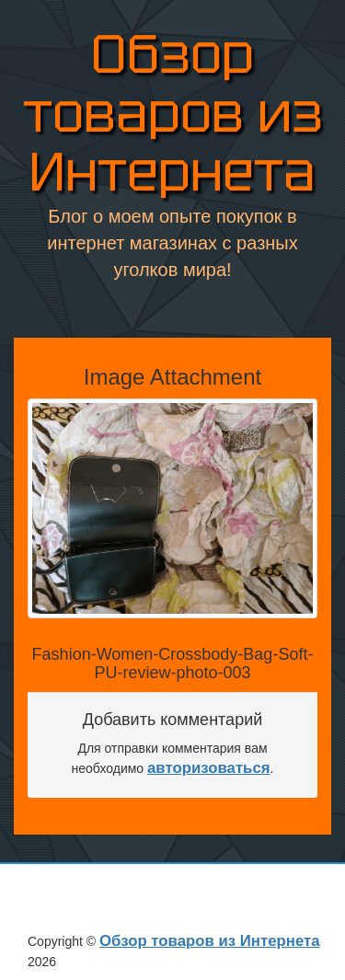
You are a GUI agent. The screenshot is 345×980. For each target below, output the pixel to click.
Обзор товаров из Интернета (173, 115)
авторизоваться (209, 768)
